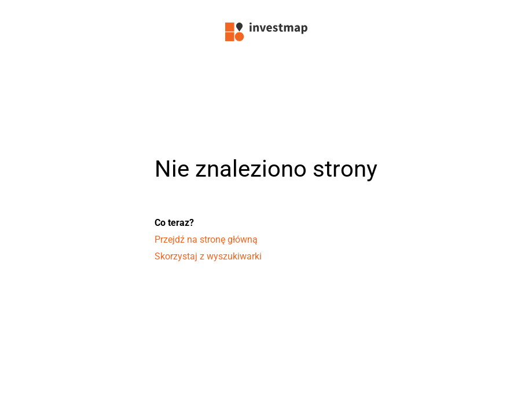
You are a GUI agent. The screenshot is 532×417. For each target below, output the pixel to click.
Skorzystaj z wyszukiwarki (208, 256)
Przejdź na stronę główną (206, 239)
